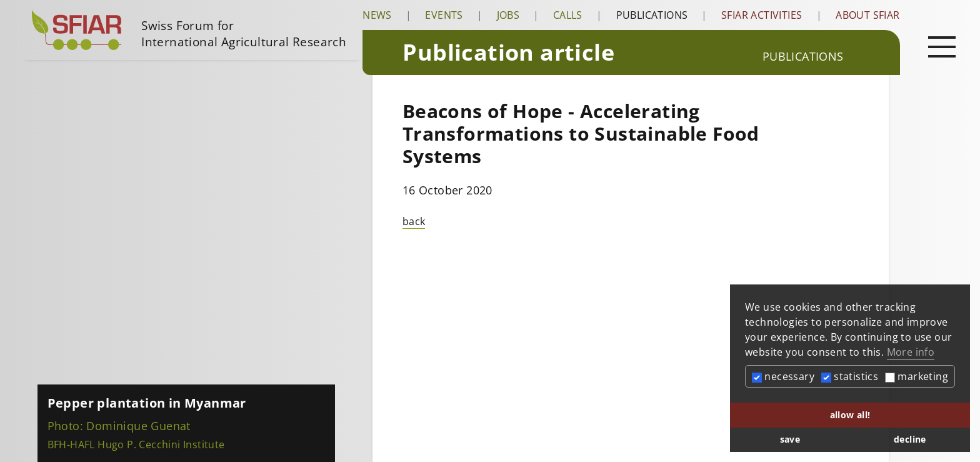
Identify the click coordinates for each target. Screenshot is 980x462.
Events (444, 15)
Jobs (508, 15)
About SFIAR (867, 15)
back (414, 221)
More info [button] (911, 352)
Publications (652, 15)
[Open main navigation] (942, 46)
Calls (568, 15)
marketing (917, 376)
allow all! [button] (850, 415)
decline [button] (910, 439)
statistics (850, 376)
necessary (783, 376)
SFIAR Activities (762, 15)
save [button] (790, 439)
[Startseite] (192, 30)
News (377, 15)
